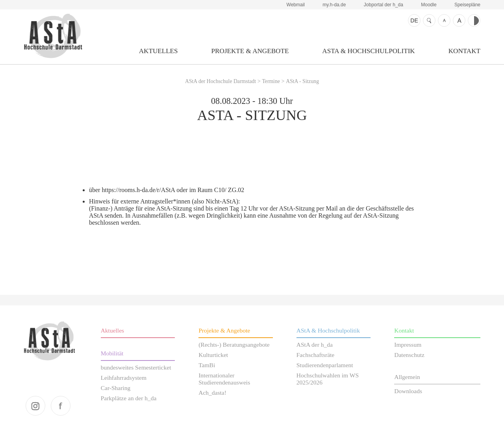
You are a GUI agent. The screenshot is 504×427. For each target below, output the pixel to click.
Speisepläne (467, 5)
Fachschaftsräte (316, 355)
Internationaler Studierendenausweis (224, 379)
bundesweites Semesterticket (136, 367)
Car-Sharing (116, 388)
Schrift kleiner (444, 20)
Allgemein (407, 377)
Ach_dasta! (212, 393)
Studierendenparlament (325, 365)
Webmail (296, 5)
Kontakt (464, 51)
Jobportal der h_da (384, 5)
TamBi (207, 365)
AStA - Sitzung (302, 81)
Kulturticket (213, 355)
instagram (35, 406)
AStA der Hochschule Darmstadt (53, 36)
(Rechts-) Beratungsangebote (234, 345)
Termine (271, 81)
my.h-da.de (334, 5)
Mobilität (112, 353)
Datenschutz (409, 355)
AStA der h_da (315, 345)
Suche (429, 20)
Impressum (408, 345)
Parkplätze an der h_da (129, 398)
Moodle (429, 5)
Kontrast (474, 20)
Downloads (408, 391)
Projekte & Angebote (250, 51)
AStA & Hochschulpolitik (368, 51)
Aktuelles (158, 51)
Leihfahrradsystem (124, 378)
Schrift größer (459, 20)
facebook (61, 406)
